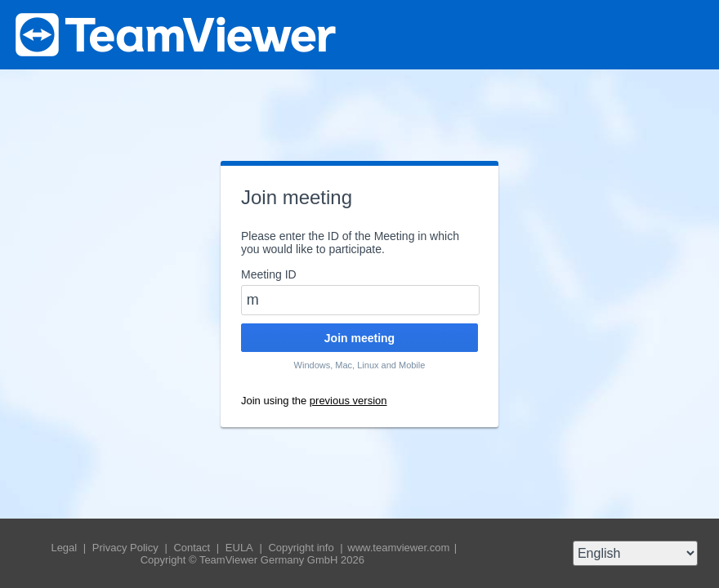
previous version (348, 401)
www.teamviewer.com (400, 548)
